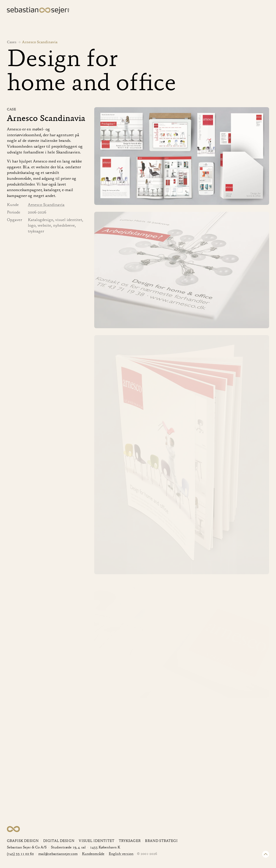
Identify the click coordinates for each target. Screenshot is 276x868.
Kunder (218, 11)
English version (121, 854)
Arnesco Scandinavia (46, 205)
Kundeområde (93, 854)
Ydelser (195, 11)
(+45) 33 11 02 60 (20, 854)
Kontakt (262, 11)
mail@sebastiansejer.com (58, 854)
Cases (175, 11)
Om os (239, 11)
